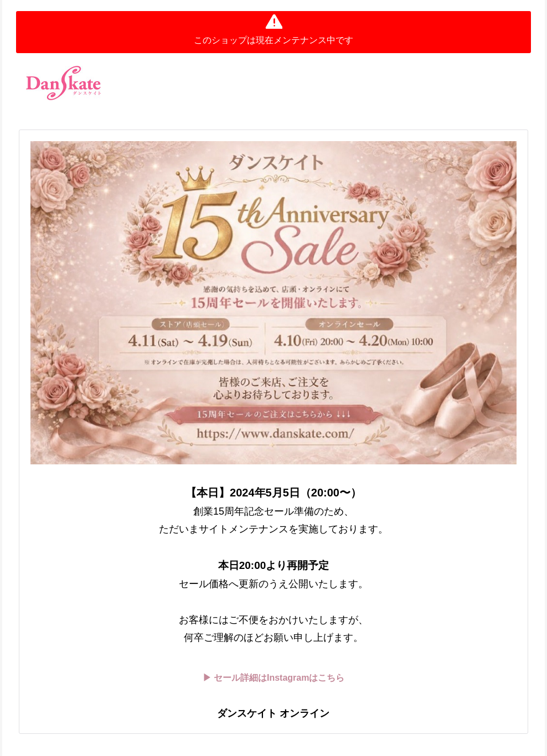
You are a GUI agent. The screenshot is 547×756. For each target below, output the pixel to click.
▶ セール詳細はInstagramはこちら (274, 678)
